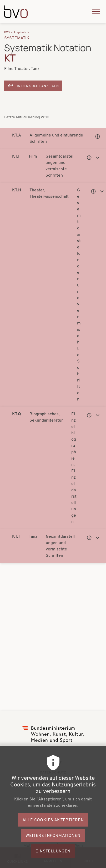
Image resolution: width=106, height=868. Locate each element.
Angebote (20, 33)
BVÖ (7, 33)
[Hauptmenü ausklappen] (96, 11)
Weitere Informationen (53, 843)
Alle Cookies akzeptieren (53, 828)
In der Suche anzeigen (38, 86)
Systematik (17, 38)
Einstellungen (53, 859)
